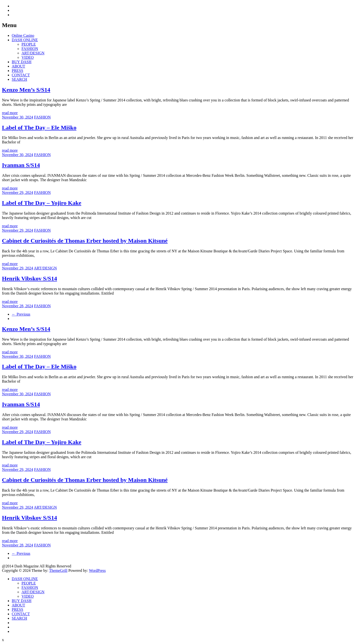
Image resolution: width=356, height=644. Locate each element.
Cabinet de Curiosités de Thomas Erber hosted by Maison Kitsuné (85, 241)
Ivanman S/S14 (21, 165)
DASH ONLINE (25, 40)
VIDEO (28, 57)
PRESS (17, 71)
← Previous (21, 314)
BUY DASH (22, 62)
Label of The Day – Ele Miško (39, 128)
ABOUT (18, 66)
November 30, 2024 (18, 117)
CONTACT (21, 75)
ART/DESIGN (33, 53)
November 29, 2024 (18, 193)
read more (10, 113)
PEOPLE (29, 44)
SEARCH (19, 79)
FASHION (30, 49)
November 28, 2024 (18, 306)
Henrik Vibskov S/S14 (29, 278)
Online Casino (23, 35)
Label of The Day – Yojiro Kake (42, 203)
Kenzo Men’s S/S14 (26, 90)
